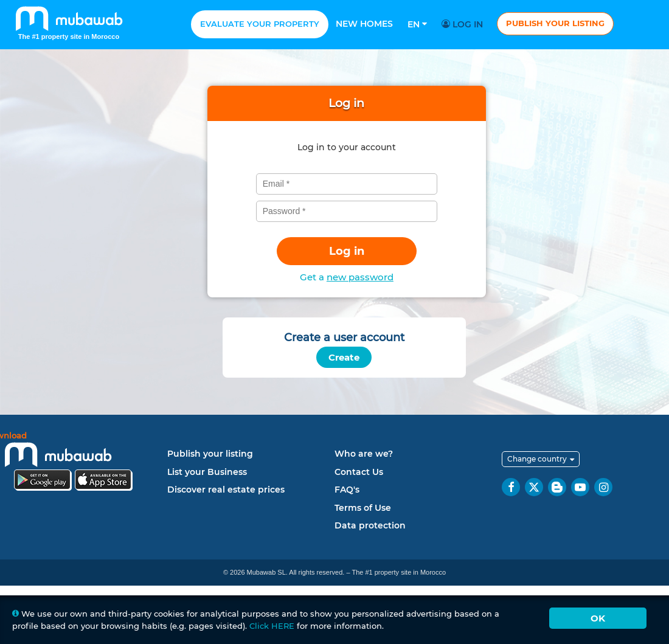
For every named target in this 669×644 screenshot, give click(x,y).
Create (344, 357)
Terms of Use (363, 508)
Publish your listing (555, 23)
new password (360, 277)
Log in (464, 24)
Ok (598, 618)
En (417, 24)
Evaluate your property (260, 24)
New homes (364, 24)
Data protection (370, 525)
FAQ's (347, 490)
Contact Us (359, 472)
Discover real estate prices (226, 490)
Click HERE (272, 626)
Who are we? (364, 454)
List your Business (207, 472)
